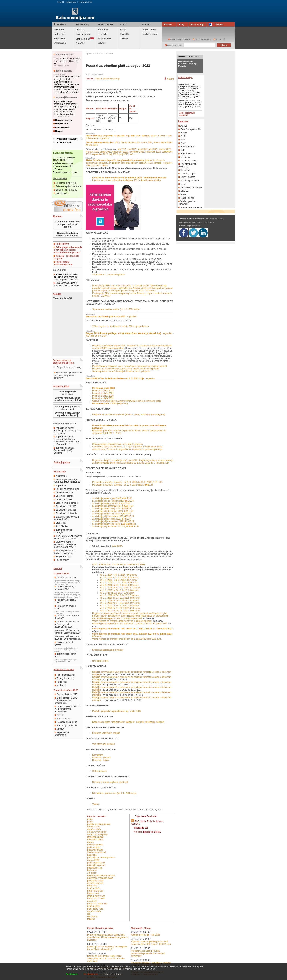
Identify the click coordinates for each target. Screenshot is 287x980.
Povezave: (183, 121)
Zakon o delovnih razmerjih (63, 531)
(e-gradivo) (110, 403)
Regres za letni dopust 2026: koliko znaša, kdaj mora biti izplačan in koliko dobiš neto (106, 959)
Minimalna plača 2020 (103, 396)
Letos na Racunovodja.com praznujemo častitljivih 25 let (67, 61)
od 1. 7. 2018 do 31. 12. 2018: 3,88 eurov (120, 598)
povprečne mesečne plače (100, 878)
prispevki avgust (95, 850)
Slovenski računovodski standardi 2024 (66, 518)
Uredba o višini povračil (66, 503)
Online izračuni (99, 771)
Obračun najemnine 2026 (65, 607)
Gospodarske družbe (66, 722)
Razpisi (58, 131)
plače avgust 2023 (96, 863)
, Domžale (188, 64)
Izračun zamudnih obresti (64, 644)
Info (187, 226)
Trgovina (80, 30)
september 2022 (100, 154)
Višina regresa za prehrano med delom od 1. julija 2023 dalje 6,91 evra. (127, 639)
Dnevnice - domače (64, 496)
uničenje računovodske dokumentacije (64, 159)
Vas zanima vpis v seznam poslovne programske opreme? (68, 375)
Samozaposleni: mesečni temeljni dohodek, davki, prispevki (121, 371)
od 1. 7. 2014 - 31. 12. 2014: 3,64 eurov (119, 577)
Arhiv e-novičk (64, 142)
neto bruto (92, 901)
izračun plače (94, 888)
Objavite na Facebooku (146, 816)
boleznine (92, 855)
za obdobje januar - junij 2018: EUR (112, 498)
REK (89, 914)
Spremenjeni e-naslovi (66, 190)
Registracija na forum (65, 183)
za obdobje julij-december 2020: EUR (113, 511)
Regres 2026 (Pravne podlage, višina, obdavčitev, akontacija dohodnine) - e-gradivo (189, 88)
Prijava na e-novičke (67, 139)
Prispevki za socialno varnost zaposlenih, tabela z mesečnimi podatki (126, 369)
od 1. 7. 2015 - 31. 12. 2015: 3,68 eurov (119, 583)
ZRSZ (182, 136)
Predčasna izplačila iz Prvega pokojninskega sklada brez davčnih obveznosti (148, 953)
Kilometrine (60, 476)
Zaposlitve (60, 486)
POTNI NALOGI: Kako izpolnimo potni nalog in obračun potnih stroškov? (66, 277)
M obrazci (60, 685)
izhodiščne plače (95, 837)
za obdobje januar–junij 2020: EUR (112, 509)
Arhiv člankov (61, 526)
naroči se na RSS (202, 39)
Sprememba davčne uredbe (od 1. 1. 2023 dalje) (116, 309)
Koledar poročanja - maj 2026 (145, 935)
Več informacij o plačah (104, 744)
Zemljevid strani (150, 34)
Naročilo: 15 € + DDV (96, 336)
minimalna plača (95, 840)
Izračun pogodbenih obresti (65, 655)
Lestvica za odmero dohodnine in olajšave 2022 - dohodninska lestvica (127, 180)
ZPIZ (182, 140)
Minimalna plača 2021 (103, 393)
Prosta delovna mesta (64, 424)
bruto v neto (93, 893)
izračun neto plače (96, 896)
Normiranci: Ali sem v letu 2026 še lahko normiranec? (68, 638)
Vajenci (96, 804)
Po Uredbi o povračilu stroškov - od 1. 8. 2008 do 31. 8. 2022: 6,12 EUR (127, 482)
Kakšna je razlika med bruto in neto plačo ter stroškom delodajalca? (107, 948)
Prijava (217, 24)
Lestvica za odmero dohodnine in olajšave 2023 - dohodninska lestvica (129, 178)
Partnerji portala (62, 462)
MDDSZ (183, 191)
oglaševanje (71, 2)
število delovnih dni (97, 852)
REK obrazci (93, 916)
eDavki (183, 133)
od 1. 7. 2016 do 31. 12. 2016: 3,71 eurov (120, 588)
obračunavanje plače (97, 834)
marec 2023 (165, 149)
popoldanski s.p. (95, 868)
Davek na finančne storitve (66, 172)
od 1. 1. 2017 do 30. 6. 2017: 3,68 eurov (119, 590)
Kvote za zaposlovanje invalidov (108, 650)
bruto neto (92, 886)
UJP (182, 150)
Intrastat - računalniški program (66, 257)
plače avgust (93, 847)
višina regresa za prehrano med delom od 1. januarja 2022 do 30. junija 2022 (130, 624)
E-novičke (103, 34)
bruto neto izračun (96, 899)
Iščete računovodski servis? (189, 56)
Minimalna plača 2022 (103, 391)
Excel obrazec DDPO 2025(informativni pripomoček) (66, 700)
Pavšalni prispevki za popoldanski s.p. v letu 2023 (116, 711)
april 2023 (153, 149)
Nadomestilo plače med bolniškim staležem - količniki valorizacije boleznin (128, 722)
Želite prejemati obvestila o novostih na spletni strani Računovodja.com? (68, 250)
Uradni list (60, 523)
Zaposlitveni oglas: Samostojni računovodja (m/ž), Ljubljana (67, 431)
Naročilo (147, 832)
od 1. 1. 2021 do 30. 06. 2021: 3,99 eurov (120, 611)
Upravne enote (187, 177)
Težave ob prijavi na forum (67, 186)
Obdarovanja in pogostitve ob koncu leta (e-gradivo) (118, 444)
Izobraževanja (185, 77)
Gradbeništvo (61, 127)
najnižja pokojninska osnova (101, 875)
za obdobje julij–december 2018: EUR (113, 501)
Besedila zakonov (63, 492)
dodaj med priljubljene (179, 39)
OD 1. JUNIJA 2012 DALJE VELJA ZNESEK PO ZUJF (119, 565)
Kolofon (211, 222)
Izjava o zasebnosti (199, 222)
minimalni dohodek (96, 865)
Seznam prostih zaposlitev (67, 393)
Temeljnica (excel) (64, 678)
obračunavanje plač (97, 832)
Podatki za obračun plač (66, 489)
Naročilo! (80, 43)
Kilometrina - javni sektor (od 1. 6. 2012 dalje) (114, 793)
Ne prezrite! (60, 472)
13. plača (92, 873)
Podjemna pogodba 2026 (65, 601)
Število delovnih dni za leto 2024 (137, 142)
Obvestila (124, 34)
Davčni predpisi (187, 174)
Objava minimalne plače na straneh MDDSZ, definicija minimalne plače (127, 401)
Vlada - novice (186, 198)
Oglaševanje (60, 43)
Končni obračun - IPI (64, 166)
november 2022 (136, 152)
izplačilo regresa (95, 883)
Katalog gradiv (83, 34)
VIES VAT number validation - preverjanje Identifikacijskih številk (65, 544)
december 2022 (120, 152)
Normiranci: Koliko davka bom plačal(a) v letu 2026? (67, 632)
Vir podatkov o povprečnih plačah (108, 275)
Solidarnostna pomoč (64, 163)
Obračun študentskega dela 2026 (67, 617)
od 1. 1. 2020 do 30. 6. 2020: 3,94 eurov (119, 606)
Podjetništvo (61, 124)
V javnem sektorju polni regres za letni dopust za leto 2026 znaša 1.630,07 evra (151, 943)
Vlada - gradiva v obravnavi (188, 203)
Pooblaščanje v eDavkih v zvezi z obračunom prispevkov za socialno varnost (130, 366)
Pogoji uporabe (185, 222)
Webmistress (195, 226)
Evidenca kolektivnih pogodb (106, 733)
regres (90, 842)
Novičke (124, 38)
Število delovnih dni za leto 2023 (103, 142)
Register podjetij (63, 557)
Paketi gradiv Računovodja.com (63, 263)
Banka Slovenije (187, 154)
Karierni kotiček (61, 386)
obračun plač (94, 827)
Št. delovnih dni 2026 (65, 510)
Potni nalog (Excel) (65, 675)
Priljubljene (59, 38)
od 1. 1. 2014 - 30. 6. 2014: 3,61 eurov (118, 575)
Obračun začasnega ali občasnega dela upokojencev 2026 (67, 624)
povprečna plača (95, 881)
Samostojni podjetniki (66, 726)
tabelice (91, 919)
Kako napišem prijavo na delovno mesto (67, 408)
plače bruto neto (95, 909)
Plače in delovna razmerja (107, 79)
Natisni (170, 79)
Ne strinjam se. (91, 974)
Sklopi (123, 30)
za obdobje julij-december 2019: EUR (113, 506)
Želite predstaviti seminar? (187, 114)
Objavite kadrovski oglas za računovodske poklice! (68, 399)
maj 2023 (143, 149)
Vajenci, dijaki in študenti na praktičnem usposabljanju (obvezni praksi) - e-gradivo (189, 95)
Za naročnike (104, 38)
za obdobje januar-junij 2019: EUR (111, 503)
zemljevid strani (85, 2)
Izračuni (102, 43)
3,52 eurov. (117, 546)
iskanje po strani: (174, 45)
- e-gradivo (111, 317)
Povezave (59, 30)
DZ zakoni (184, 170)
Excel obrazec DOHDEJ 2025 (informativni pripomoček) (67, 709)
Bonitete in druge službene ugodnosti (110, 782)
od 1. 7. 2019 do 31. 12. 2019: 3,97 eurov (120, 603)
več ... (133, 154)
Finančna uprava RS (190, 129)
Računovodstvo (63, 120)
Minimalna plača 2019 (103, 398)
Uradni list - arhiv (188, 161)
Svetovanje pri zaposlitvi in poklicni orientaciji (68, 414)
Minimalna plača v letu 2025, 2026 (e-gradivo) (190, 102)
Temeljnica (61, 682)
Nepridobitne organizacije (62, 734)
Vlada (182, 194)
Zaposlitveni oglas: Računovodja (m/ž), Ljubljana (64, 450)
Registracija (104, 30)
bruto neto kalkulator (97, 904)
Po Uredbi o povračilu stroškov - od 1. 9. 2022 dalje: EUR (123, 485)
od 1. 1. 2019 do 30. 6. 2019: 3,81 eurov (119, 600)
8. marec (59, 169)
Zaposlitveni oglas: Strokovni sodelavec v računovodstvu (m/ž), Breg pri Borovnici (67, 440)
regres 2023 (93, 860)
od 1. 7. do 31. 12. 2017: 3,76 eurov (117, 593)
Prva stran (60, 24)
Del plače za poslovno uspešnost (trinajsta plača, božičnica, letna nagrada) (129, 414)
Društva (59, 729)
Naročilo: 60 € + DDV (97, 165)
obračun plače (94, 829)
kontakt (61, 2)
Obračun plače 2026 (65, 578)
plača (90, 819)
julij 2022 (113, 154)
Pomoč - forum (149, 30)
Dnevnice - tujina (63, 499)
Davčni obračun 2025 (66, 694)
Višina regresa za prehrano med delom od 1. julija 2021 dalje (122, 621)
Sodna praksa (61, 560)
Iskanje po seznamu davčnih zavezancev (64, 552)
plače (90, 822)
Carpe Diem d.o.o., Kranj (67, 367)
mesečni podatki (95, 845)
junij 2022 (124, 154)
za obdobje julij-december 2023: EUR (115, 527)
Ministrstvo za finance (190, 187)
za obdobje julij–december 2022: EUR (113, 521)
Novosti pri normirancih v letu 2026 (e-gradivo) (190, 106)
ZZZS (182, 143)
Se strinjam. (72, 974)
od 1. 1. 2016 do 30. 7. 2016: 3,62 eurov (119, 585)
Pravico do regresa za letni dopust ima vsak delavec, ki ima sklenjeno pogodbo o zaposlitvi (108, 937)
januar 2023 (105, 152)
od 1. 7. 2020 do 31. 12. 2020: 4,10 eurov (120, 608)
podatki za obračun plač (99, 824)
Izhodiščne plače (100, 661)
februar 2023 (92, 152)
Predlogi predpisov (189, 181)
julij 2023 (122, 149)
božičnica (92, 870)
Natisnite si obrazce (64, 670)
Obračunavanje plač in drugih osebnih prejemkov (66, 284)
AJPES (59, 715)
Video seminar (63, 719)
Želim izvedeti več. (113, 974)
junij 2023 (132, 149)
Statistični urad (187, 147)
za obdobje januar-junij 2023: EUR (114, 524)
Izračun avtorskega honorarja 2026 (65, 588)
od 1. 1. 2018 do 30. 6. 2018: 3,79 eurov (119, 595)
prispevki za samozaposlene (101, 858)
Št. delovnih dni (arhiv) (66, 513)
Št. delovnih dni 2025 (65, 506)
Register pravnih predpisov (188, 165)
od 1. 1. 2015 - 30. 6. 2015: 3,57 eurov (118, 580)
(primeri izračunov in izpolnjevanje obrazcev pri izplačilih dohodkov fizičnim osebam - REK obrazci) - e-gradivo (129, 162)
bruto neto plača (95, 891)
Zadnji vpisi (59, 34)
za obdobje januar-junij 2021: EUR (111, 514)
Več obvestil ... (62, 193)
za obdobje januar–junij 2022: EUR (112, 519)
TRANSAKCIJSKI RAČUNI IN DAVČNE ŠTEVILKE (68, 537)
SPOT (182, 184)
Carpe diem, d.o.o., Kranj (215, 219)
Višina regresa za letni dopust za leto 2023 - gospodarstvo (121, 326)
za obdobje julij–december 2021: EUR (113, 516)
